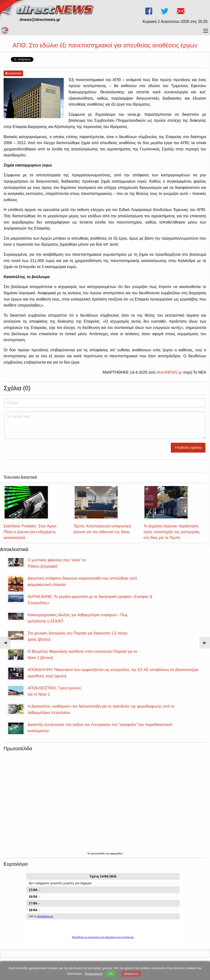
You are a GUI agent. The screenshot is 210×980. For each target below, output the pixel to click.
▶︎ (207, 644)
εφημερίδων (116, 854)
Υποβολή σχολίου (188, 448)
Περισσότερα (94, 974)
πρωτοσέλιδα (98, 854)
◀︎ (7, 644)
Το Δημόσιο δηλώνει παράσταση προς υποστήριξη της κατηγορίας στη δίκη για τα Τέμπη (172, 532)
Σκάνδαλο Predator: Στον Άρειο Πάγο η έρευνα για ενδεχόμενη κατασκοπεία (30, 532)
